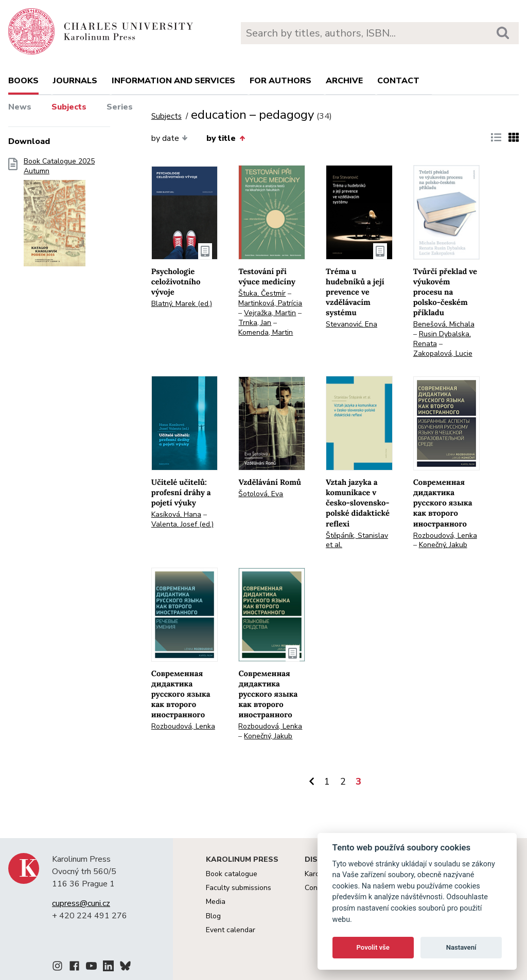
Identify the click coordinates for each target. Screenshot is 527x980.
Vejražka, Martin (270, 313)
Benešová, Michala (444, 324)
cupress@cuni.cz (81, 903)
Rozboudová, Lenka (445, 536)
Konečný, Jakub (443, 545)
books (23, 81)
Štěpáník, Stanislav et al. (357, 540)
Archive (344, 81)
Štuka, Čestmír (262, 293)
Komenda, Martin (266, 332)
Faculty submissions (239, 888)
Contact (398, 81)
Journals (75, 81)
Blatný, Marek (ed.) (182, 304)
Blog (213, 916)
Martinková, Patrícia (270, 303)
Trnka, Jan (255, 323)
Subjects (69, 107)
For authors (280, 81)
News (20, 107)
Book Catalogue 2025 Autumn (59, 215)
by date (170, 138)
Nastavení (461, 947)
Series (120, 107)
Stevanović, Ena (352, 324)
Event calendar (231, 930)
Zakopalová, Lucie (443, 353)
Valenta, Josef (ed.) (182, 524)
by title (225, 138)
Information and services (173, 81)
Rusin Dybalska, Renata (442, 339)
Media (216, 902)
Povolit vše (373, 947)
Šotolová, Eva (261, 494)
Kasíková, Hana (176, 514)
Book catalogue (232, 874)
